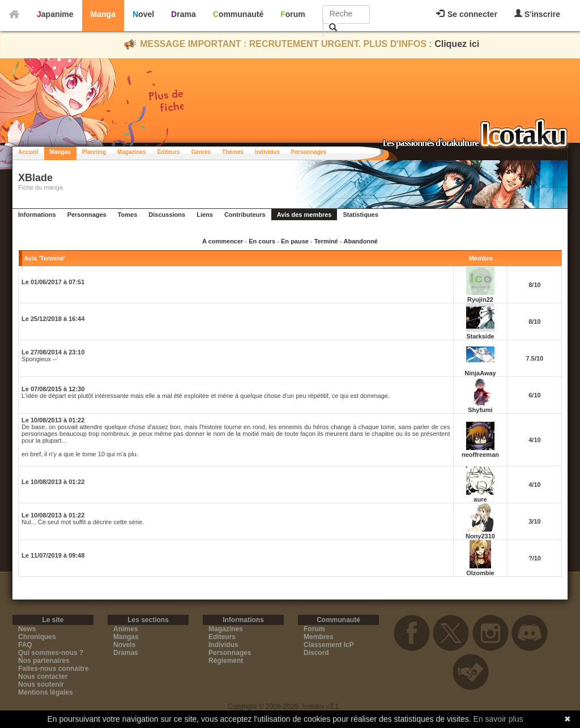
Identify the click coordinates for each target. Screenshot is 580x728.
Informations (37, 215)
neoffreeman (480, 455)
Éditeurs (169, 152)
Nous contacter (43, 676)
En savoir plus (498, 719)
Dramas (126, 653)
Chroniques (37, 637)
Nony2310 (480, 536)
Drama (184, 14)
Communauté (238, 14)
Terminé (326, 241)
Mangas (60, 152)
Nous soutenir (41, 684)
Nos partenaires (44, 661)
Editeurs (222, 637)
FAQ (25, 645)
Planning (94, 152)
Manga (103, 14)
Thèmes (233, 152)
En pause (295, 241)
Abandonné (361, 241)
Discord (316, 653)
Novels (124, 645)
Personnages (309, 152)
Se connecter (467, 14)
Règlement (226, 661)
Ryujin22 (480, 299)
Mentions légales (46, 692)
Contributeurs (245, 215)
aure (480, 499)
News (27, 629)
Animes (125, 629)
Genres (201, 152)
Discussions (167, 215)
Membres (319, 637)
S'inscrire (537, 14)
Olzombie (480, 573)
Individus (267, 152)
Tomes (128, 215)
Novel (143, 14)
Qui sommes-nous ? (51, 653)
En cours (262, 241)
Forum (293, 14)
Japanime (55, 14)
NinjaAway (480, 373)
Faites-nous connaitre (54, 669)
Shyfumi (480, 410)
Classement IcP (329, 645)
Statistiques (360, 215)
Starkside (480, 336)
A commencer (223, 241)
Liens (205, 215)
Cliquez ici (457, 44)
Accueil (28, 152)
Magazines (132, 152)
